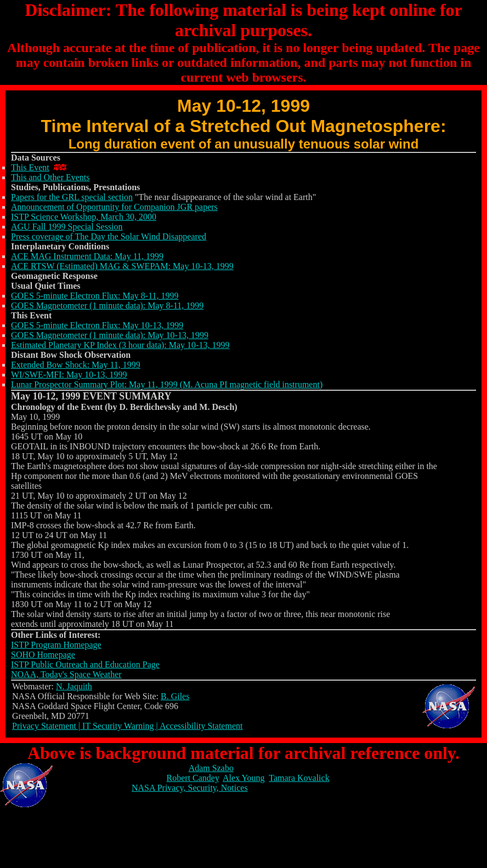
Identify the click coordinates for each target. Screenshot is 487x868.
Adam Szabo (211, 768)
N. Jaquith (74, 686)
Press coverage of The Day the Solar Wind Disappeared (109, 236)
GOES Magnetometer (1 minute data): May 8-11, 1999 (107, 305)
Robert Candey (193, 778)
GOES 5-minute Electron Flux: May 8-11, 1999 (95, 296)
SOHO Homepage (43, 655)
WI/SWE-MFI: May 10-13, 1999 (69, 375)
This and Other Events (50, 177)
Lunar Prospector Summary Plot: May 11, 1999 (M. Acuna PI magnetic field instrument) (167, 384)
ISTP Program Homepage (56, 645)
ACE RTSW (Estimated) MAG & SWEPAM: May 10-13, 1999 (122, 266)
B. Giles (175, 696)
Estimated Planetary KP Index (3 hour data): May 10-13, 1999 (120, 345)
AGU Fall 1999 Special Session (67, 227)
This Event (30, 167)
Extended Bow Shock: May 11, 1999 (76, 365)
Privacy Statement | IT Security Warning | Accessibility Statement (127, 726)
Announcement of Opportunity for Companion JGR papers (114, 207)
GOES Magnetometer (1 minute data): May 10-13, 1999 (110, 335)
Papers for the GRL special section (72, 197)
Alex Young (243, 778)
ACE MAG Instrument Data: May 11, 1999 (87, 256)
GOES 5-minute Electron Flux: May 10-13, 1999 (97, 325)
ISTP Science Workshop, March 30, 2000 (84, 217)
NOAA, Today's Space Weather (66, 674)
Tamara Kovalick (299, 778)
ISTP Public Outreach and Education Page (85, 664)
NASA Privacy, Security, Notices (190, 788)
